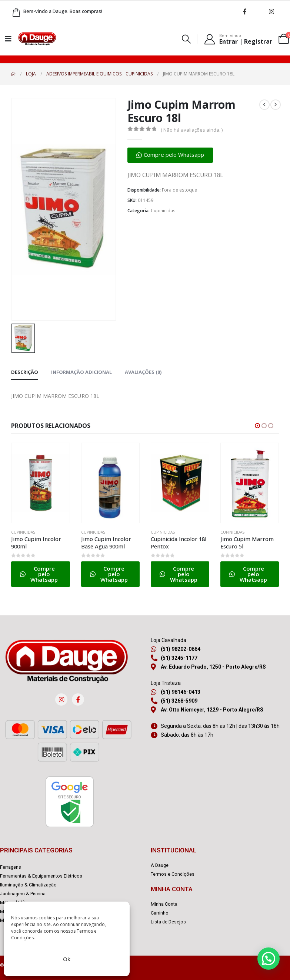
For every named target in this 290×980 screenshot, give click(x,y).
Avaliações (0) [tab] (143, 372)
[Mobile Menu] (8, 39)
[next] (276, 105)
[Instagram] (271, 11)
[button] (186, 39)
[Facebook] (245, 11)
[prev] (264, 105)
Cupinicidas (163, 211)
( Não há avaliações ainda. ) (192, 130)
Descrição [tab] (25, 372)
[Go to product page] (40, 483)
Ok (67, 959)
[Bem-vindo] (238, 39)
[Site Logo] (37, 39)
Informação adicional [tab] (81, 372)
